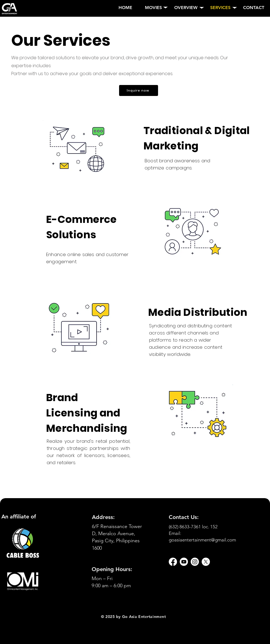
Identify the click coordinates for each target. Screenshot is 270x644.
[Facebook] (173, 562)
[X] (206, 562)
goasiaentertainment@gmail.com (202, 540)
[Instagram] (195, 562)
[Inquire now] (139, 90)
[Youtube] (184, 562)
